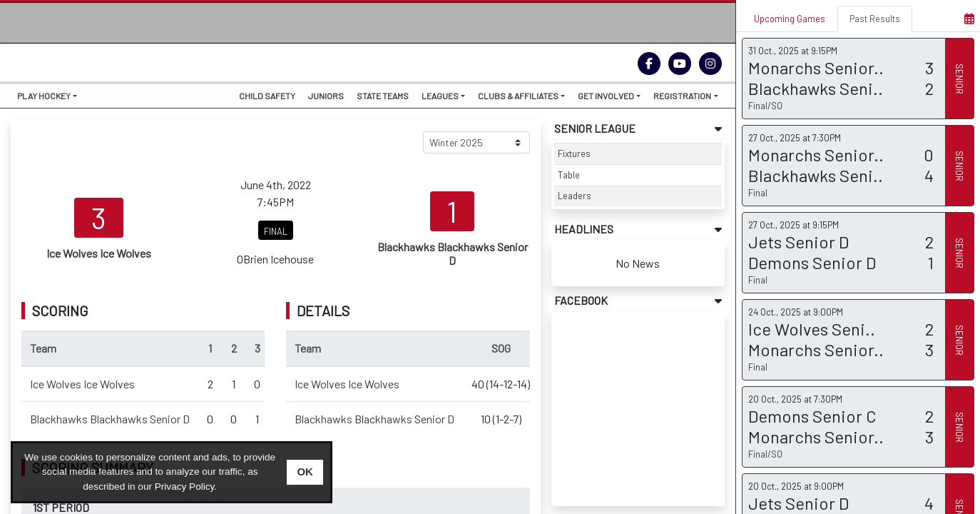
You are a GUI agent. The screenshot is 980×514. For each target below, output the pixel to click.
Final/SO (765, 106)
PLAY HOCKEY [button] (44, 96)
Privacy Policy (185, 487)
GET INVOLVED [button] (606, 96)
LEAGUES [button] (440, 96)
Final (758, 193)
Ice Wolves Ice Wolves (82, 384)
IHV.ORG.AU (93, 68)
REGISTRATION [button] (682, 96)
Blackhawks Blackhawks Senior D (110, 419)
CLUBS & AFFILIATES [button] (518, 96)
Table (569, 175)
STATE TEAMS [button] (383, 96)
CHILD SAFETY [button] (267, 96)
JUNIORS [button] (326, 96)
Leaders (575, 196)
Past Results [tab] (875, 19)
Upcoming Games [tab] (790, 19)
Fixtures (574, 153)
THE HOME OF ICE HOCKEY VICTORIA (102, 52)
